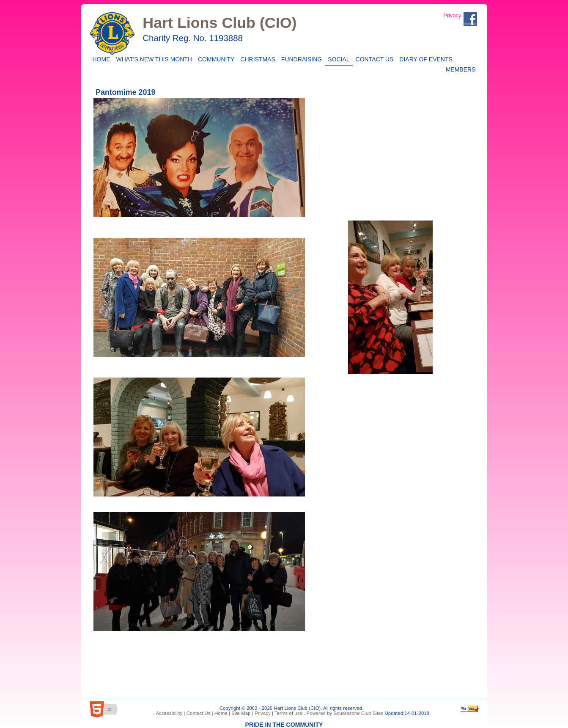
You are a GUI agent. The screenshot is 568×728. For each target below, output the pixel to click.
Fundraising (300, 59)
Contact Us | (199, 713)
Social (337, 59)
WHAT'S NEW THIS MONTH (153, 59)
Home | (222, 713)
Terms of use (288, 713)
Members (461, 69)
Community (215, 59)
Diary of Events (424, 59)
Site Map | (242, 713)
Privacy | (263, 713)
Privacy (452, 15)
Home (100, 59)
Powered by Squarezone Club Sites (345, 713)
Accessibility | (170, 713)
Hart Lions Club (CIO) (220, 23)
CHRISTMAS (256, 59)
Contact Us (373, 59)
